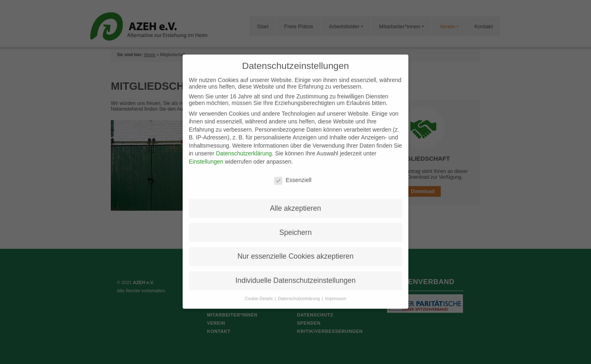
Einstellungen (206, 155)
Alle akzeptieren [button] (296, 201)
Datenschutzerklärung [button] (299, 291)
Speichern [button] (296, 225)
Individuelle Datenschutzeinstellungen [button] (296, 273)
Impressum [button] (336, 291)
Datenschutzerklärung (244, 147)
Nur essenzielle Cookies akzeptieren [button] (295, 250)
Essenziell (293, 173)
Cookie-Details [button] (259, 291)
